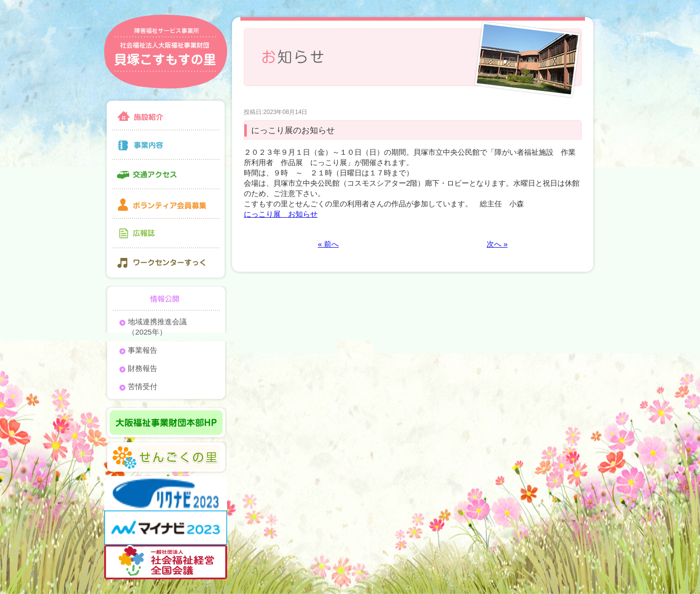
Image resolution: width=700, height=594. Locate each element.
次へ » (497, 244)
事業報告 (143, 350)
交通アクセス (166, 174)
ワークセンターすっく (166, 264)
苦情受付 (143, 386)
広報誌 (166, 233)
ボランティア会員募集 (166, 204)
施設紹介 (166, 114)
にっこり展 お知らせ (281, 214)
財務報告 (143, 368)
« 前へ (328, 244)
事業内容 (166, 145)
